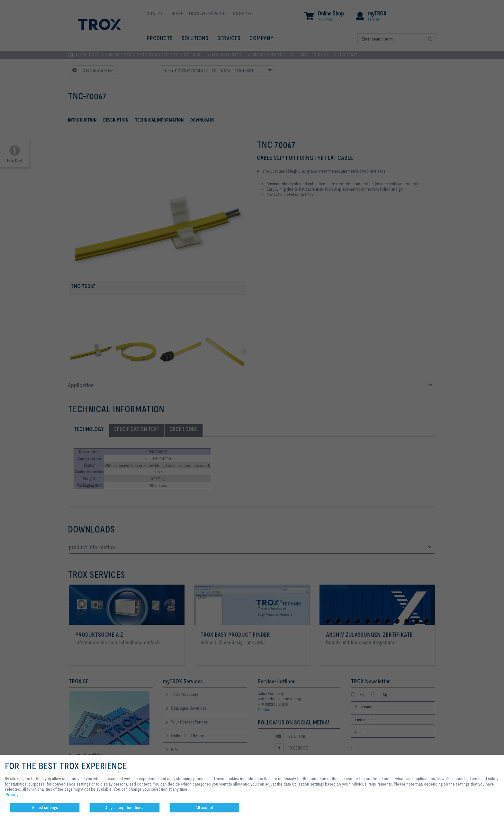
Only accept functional (124, 807)
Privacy (12, 795)
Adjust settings (45, 807)
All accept (204, 807)
